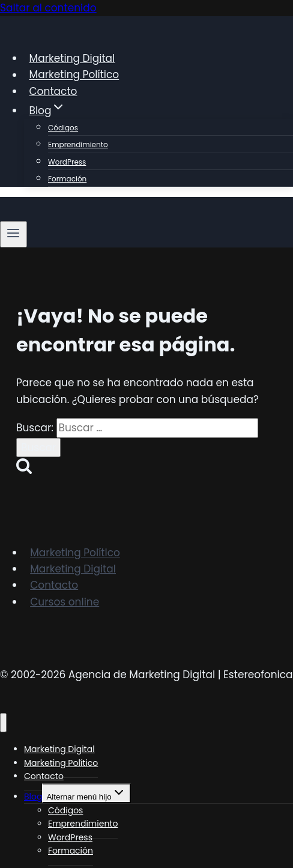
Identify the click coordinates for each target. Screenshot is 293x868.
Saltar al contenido (48, 8)
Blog (33, 797)
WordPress (67, 162)
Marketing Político (74, 75)
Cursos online (65, 602)
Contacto (53, 91)
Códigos (63, 128)
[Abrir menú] (14, 234)
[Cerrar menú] (3, 723)
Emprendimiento (78, 144)
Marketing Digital (72, 58)
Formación (67, 179)
